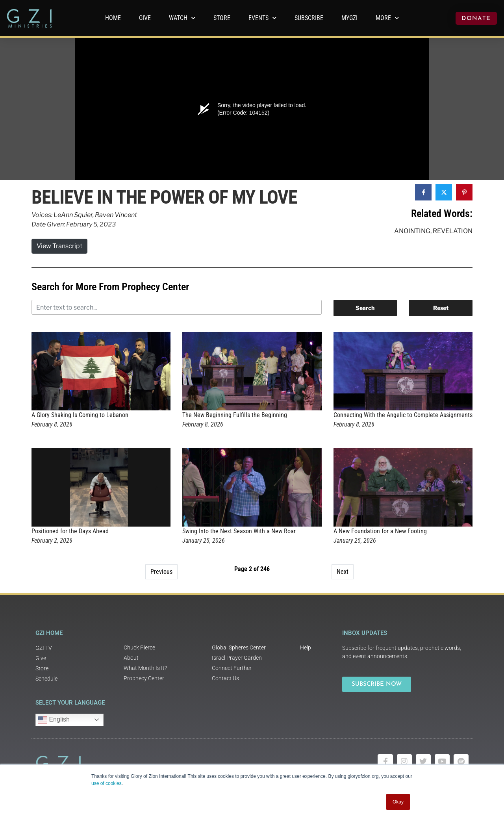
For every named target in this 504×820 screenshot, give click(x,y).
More (387, 18)
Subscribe (309, 18)
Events (262, 18)
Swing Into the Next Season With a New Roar (239, 531)
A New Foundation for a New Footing (380, 531)
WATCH (182, 18)
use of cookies (107, 783)
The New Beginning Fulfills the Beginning (235, 415)
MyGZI (349, 18)
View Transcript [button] (59, 246)
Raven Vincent (116, 215)
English (54, 720)
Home (113, 18)
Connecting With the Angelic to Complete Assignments (403, 415)
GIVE (145, 18)
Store (222, 18)
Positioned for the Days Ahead (70, 531)
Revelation (453, 231)
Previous (161, 572)
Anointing (412, 231)
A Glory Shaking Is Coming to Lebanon (80, 415)
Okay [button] (398, 802)
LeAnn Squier (73, 215)
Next (343, 572)
